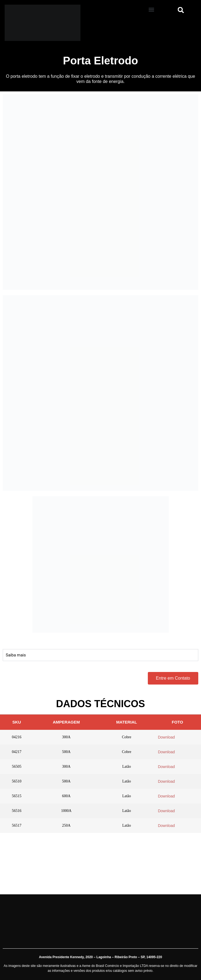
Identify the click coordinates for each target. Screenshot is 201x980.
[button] (151, 9)
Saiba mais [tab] (16, 655)
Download (166, 737)
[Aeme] (50, 23)
